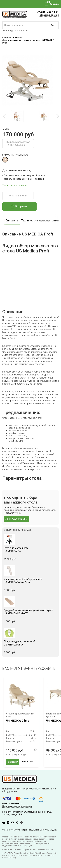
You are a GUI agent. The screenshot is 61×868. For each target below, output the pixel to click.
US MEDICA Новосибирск (41, 853)
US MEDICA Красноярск (32, 856)
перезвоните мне (16, 519)
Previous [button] (5, 116)
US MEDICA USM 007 (30, 612)
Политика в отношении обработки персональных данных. (28, 849)
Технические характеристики (40, 220)
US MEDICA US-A (30, 643)
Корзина (54, 4)
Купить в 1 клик (18, 196)
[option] (17, 116)
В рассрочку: (16, 754)
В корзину (19, 206)
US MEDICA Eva (30, 550)
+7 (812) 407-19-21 (48, 12)
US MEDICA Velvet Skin (30, 581)
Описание (12, 220)
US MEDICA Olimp (18, 721)
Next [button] (58, 116)
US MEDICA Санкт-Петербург (16, 853)
